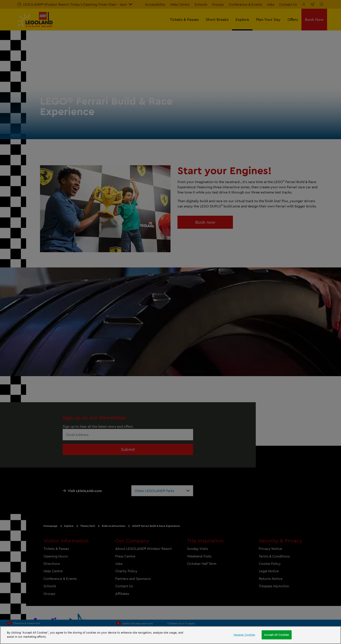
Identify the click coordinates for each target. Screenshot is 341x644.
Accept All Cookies (277, 635)
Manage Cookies (244, 635)
